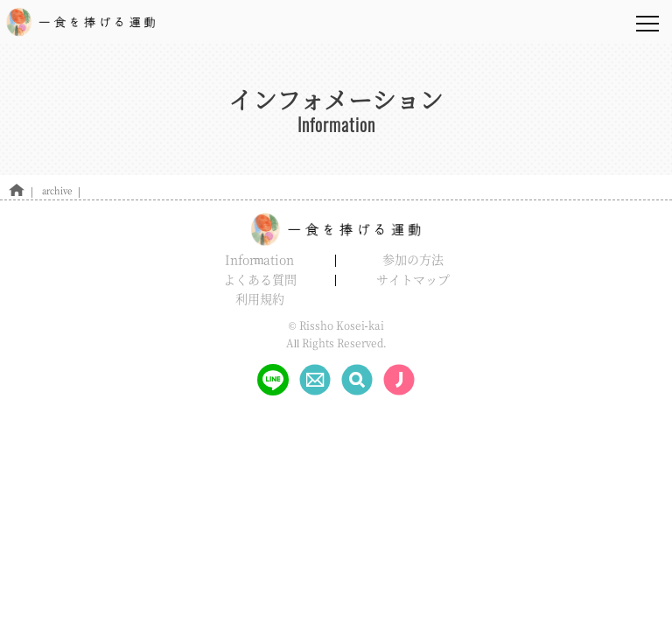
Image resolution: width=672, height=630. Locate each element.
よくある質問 (260, 279)
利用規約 (260, 298)
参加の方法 (413, 259)
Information (260, 259)
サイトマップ (413, 279)
